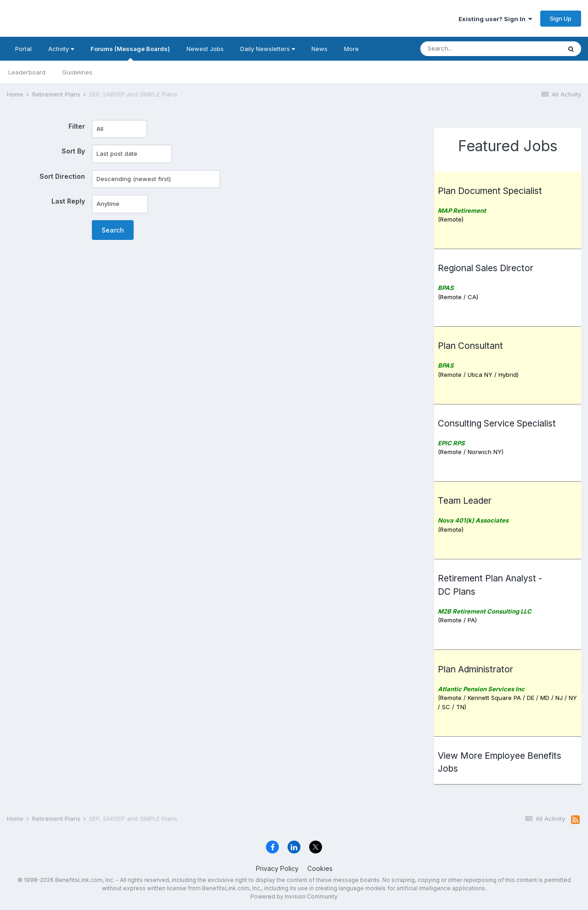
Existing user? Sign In (495, 19)
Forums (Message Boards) (130, 53)
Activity (61, 49)
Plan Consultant (470, 346)
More (351, 49)
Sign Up (561, 18)
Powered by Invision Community (294, 896)
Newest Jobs (205, 49)
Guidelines (77, 72)
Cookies (320, 868)
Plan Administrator (475, 669)
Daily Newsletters (268, 49)
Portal (23, 49)
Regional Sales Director (486, 268)
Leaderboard (27, 72)
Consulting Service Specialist (497, 423)
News (319, 49)
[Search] (466, 49)
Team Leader (465, 500)
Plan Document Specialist (490, 191)
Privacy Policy (277, 868)
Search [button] (113, 230)
